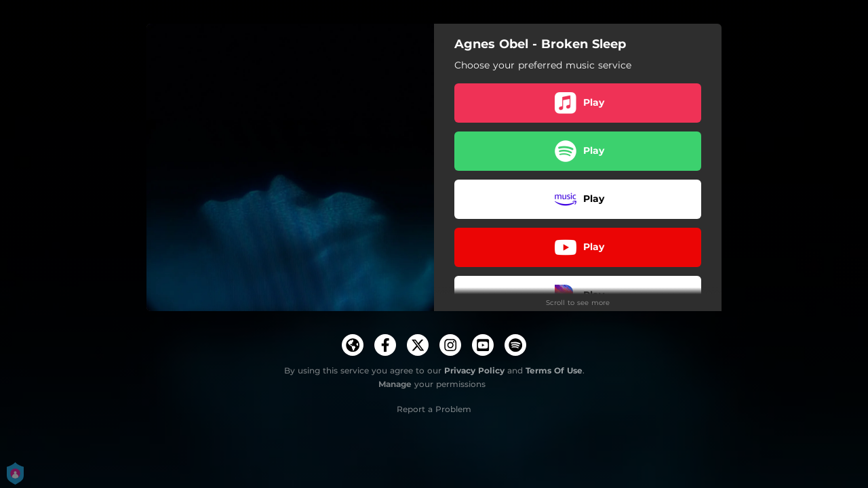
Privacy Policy (474, 370)
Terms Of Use (554, 370)
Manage (395, 384)
